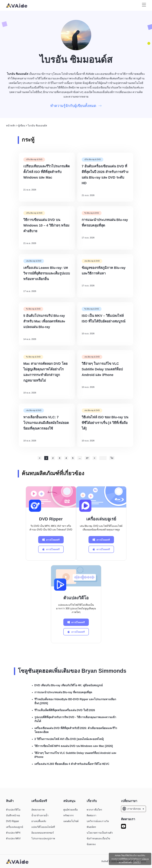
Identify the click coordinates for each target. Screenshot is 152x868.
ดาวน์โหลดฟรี (51, 540)
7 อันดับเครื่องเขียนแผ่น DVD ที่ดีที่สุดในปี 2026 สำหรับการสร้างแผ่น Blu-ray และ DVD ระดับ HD (105, 175)
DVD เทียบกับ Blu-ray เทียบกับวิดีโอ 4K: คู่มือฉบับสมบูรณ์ (69, 685)
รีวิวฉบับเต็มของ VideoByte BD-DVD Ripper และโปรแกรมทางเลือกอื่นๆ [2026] (75, 701)
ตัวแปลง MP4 (13, 833)
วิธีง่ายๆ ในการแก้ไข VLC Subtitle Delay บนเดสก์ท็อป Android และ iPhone (102, 369)
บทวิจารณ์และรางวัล (98, 821)
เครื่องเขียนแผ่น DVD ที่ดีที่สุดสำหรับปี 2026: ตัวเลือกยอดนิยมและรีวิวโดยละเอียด (76, 730)
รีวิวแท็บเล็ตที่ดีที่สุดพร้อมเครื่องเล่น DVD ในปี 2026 (65, 710)
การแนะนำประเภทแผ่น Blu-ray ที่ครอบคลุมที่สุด (105, 223)
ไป (112, 458)
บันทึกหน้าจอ (13, 815)
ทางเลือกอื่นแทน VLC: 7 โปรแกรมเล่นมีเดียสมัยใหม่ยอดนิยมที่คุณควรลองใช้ (46, 423)
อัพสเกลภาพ (38, 810)
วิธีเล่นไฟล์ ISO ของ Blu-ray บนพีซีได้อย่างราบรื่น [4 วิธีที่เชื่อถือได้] (105, 423)
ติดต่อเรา (91, 815)
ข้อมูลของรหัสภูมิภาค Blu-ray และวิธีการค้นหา (104, 271)
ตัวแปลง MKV (13, 838)
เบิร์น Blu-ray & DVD (34, 159)
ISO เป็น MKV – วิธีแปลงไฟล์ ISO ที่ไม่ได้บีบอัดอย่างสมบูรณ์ (104, 318)
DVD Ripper (51, 519)
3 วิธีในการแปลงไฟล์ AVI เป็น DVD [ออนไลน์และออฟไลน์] (69, 739)
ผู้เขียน (22, 126)
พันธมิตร (91, 827)
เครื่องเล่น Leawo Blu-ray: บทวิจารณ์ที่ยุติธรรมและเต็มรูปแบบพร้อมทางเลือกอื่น (47, 273)
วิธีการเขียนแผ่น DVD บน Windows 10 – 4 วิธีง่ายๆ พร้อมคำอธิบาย (46, 225)
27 (87, 458)
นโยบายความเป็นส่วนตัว (100, 833)
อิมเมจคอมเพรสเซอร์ (43, 833)
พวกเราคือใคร (94, 810)
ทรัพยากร (68, 815)
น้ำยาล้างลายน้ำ (40, 815)
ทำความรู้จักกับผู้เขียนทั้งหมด (76, 106)
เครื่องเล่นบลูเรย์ (101, 519)
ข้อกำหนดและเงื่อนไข (98, 838)
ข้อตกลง (91, 844)
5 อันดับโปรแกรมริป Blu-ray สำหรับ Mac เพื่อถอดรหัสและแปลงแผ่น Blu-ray (44, 321)
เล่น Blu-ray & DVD (34, 261)
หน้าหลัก (11, 126)
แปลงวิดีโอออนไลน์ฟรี (43, 827)
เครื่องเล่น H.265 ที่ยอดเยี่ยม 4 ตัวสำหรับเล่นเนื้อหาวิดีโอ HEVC (72, 764)
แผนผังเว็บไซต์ (71, 821)
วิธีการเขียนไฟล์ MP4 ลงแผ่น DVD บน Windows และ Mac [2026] (74, 746)
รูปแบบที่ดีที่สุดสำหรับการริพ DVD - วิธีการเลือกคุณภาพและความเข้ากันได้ (75, 719)
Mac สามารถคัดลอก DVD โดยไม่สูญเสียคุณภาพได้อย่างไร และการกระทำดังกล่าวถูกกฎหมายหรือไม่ (45, 372)
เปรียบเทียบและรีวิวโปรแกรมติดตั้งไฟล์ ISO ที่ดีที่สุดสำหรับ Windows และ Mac (47, 172)
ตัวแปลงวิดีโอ (76, 598)
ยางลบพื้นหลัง (39, 821)
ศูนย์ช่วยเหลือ (71, 810)
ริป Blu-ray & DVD (92, 213)
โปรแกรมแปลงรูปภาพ (43, 838)
